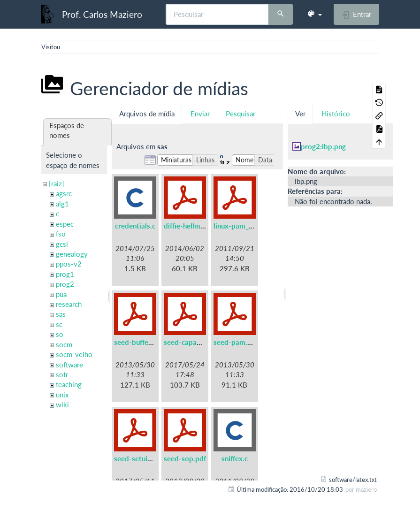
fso (61, 234)
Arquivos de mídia (147, 114)
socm (64, 344)
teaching (69, 384)
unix (62, 395)
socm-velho (74, 354)
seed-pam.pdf (236, 342)
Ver (300, 114)
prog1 (65, 274)
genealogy (72, 254)
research (69, 304)
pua (61, 294)
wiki (62, 404)
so (60, 334)
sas (61, 314)
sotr (62, 374)
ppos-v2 (69, 264)
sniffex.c (235, 458)
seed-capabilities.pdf (197, 342)
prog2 (65, 284)
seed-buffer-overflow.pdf (155, 342)
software (69, 365)
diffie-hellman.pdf (192, 226)
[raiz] (57, 183)
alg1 (62, 204)
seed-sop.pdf (185, 458)
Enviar (200, 114)
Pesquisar (241, 114)
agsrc (64, 193)
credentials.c (135, 226)
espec (65, 224)
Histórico (336, 114)
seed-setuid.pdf (139, 458)
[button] (314, 14)
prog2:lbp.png (323, 146)
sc (59, 324)
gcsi (62, 244)
